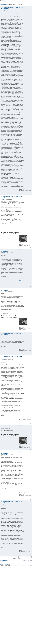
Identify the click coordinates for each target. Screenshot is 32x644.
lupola (4, 359)
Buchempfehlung (15, 2)
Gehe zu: (2, 566)
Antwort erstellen (4, 5)
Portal (1, 2)
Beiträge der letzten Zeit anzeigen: (9, 557)
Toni (4, 199)
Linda (4, 253)
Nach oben (31, 194)
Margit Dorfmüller (6, 10)
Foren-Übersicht (7, 2)
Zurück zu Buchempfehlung (6, 565)
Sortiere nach (25, 557)
